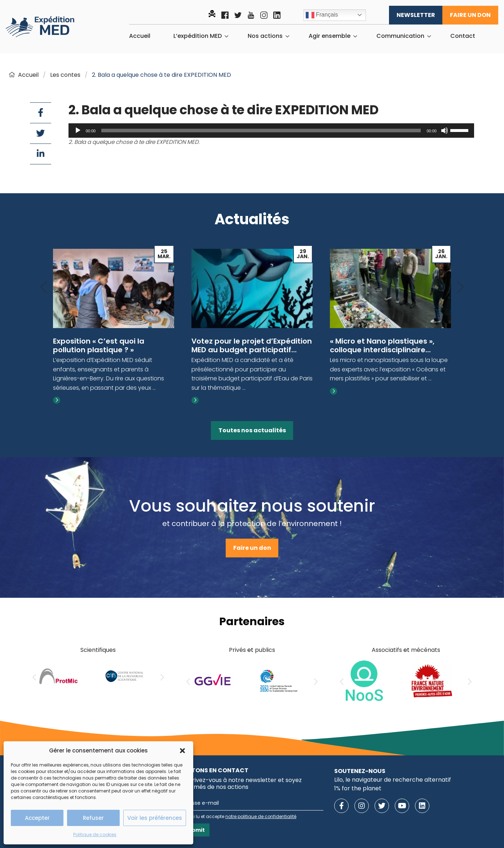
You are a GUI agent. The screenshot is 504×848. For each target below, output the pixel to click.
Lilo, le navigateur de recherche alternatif (393, 780)
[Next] (460, 288)
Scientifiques (98, 650)
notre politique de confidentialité (261, 816)
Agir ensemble (330, 36)
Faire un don (470, 15)
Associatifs (387, 650)
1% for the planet (358, 788)
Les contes (65, 75)
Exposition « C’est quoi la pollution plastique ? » (99, 345)
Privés (237, 650)
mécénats (426, 650)
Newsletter (416, 15)
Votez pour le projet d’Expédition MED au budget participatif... (252, 345)
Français (322, 15)
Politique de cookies (95, 834)
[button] (182, 751)
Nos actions (265, 36)
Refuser (93, 818)
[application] (271, 131)
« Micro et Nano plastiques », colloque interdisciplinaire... (382, 345)
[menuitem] (140, 36)
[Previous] (44, 288)
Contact (463, 36)
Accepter (37, 818)
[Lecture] (78, 131)
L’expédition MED (198, 36)
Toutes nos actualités (252, 430)
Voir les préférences (155, 818)
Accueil (140, 36)
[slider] (261, 131)
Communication (400, 36)
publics (265, 650)
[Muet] (445, 131)
